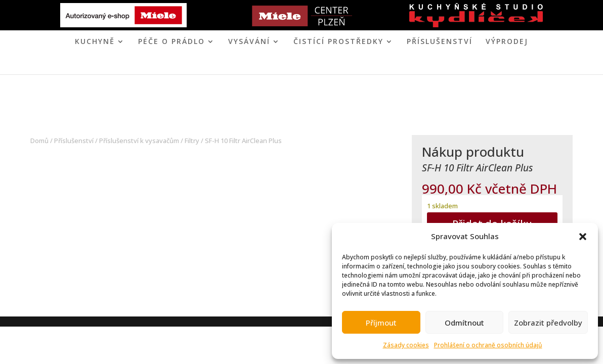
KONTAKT (343, 65)
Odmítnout (464, 323)
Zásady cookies (406, 345)
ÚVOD (208, 65)
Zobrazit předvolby (548, 323)
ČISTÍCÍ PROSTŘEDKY (338, 42)
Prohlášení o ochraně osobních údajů (488, 345)
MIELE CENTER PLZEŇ (267, 65)
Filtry (192, 141)
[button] (583, 237)
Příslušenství (440, 42)
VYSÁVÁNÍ (249, 42)
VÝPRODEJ (507, 42)
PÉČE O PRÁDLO (171, 42)
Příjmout (381, 323)
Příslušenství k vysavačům (139, 141)
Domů (39, 141)
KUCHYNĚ (95, 42)
